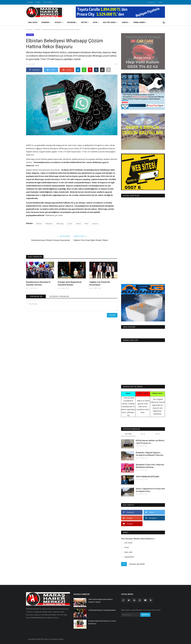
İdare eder (128, 552)
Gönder (112, 315)
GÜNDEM (37, 29)
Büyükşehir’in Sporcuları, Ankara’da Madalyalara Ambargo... (150, 466)
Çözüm (70, 224)
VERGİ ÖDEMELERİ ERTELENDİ (148, 477)
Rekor (87, 224)
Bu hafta (128, 434)
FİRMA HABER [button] (140, 22)
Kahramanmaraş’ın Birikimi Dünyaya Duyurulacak (51, 240)
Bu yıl (158, 434)
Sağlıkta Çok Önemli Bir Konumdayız (100, 283)
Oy (124, 564)
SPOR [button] (96, 22)
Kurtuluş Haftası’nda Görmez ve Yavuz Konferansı (102, 622)
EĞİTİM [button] (85, 22)
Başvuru (95, 224)
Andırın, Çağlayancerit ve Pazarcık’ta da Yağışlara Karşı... (150, 490)
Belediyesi (49, 224)
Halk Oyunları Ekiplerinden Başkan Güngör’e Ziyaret (100, 601)
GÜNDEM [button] (46, 22)
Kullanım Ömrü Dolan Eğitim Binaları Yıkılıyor (91, 240)
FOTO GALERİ (48, 2)
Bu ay (143, 434)
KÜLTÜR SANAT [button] (110, 22)
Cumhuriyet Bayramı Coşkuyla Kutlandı (102, 610)
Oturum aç (151, 2)
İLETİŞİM (30, 2)
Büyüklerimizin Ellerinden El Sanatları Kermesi (38, 283)
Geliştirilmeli (129, 557)
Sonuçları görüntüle (137, 564)
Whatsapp (60, 224)
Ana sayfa (33, 22)
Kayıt (160, 2)
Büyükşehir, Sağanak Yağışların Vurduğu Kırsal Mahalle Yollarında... (150, 454)
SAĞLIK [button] (126, 22)
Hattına (78, 224)
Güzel (127, 547)
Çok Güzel (128, 543)
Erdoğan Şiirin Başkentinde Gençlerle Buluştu (70, 283)
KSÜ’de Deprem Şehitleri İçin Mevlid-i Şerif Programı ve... (150, 442)
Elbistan (39, 224)
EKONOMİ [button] (72, 22)
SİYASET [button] (59, 22)
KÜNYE (38, 2)
